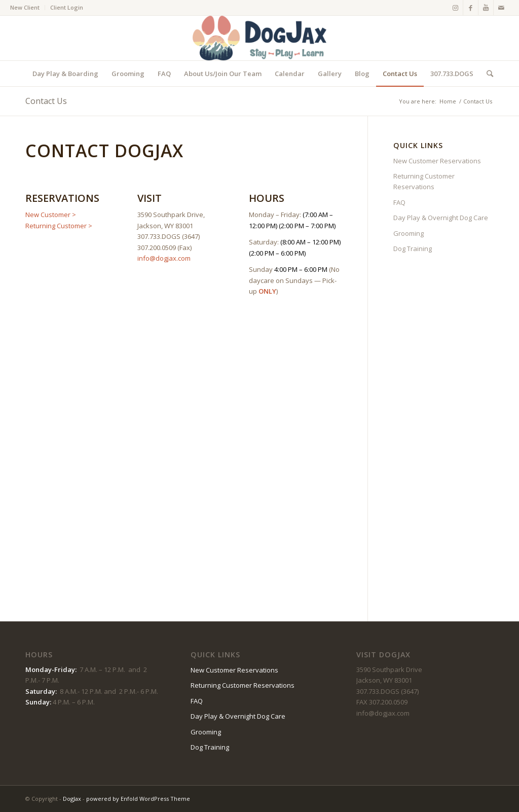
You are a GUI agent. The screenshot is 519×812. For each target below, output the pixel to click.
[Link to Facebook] (471, 8)
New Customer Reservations (437, 161)
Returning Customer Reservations (424, 181)
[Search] (487, 74)
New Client (25, 7)
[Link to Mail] (501, 8)
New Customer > (51, 215)
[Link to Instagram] (455, 8)
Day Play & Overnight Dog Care (441, 218)
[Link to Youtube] (486, 8)
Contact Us (46, 101)
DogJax (72, 799)
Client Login (67, 7)
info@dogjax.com (164, 258)
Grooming (409, 233)
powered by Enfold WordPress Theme (138, 799)
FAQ (399, 202)
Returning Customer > (59, 226)
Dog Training (413, 249)
